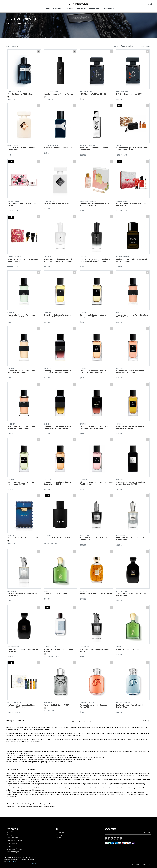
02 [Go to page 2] (73, 721)
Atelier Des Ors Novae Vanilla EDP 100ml (96, 594)
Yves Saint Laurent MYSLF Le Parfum (58, 94)
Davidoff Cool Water (14, 792)
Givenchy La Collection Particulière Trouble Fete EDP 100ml (21, 316)
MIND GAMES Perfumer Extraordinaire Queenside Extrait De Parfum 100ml (59, 260)
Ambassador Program (14, 849)
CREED (46, 591)
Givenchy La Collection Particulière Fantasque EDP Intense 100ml (94, 427)
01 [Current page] (67, 721)
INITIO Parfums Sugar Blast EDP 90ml (131, 94)
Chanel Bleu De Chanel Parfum (17, 779)
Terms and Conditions (14, 841)
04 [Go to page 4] (85, 721)
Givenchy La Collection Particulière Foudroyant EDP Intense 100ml (58, 427)
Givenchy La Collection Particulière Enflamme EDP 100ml (130, 427)
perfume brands (119, 794)
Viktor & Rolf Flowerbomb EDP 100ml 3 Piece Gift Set (22, 204)
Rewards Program (13, 852)
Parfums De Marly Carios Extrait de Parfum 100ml (94, 706)
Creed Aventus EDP (13, 784)
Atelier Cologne (50, 647)
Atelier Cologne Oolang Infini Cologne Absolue (59, 650)
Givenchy (11, 312)
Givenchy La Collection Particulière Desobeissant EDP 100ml (21, 483)
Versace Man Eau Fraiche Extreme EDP (23, 538)
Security (9, 846)
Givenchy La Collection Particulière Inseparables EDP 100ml (130, 372)
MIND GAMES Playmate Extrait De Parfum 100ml (96, 650)
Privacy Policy (12, 843)
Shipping (59, 835)
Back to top (146, 721)
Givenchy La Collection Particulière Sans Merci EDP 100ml (132, 316)
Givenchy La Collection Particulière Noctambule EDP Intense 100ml (58, 372)
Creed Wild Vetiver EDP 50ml (128, 649)
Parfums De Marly (14, 703)
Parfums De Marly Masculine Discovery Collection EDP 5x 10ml (23, 706)
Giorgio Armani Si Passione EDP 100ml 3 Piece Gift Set (132, 204)
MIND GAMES (48, 257)
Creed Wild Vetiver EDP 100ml (55, 594)
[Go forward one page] (90, 721)
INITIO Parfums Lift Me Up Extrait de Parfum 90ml (21, 149)
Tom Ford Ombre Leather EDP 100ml (58, 538)
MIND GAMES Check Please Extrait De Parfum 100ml (22, 594)
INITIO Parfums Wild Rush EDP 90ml (94, 94)
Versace (120, 145)
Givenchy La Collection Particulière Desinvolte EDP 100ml (58, 483)
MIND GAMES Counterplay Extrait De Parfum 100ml (131, 539)
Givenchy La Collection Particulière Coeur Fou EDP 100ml (96, 483)
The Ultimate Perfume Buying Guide (26, 806)
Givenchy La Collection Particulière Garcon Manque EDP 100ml (21, 427)
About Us (10, 832)
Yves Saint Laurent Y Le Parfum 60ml (58, 148)
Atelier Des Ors (86, 591)
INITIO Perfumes (86, 91)
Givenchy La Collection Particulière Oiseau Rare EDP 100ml (21, 372)
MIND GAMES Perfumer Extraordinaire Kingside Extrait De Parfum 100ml (95, 260)
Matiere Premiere (123, 257)
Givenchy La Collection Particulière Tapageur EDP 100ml (94, 316)
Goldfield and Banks (88, 201)
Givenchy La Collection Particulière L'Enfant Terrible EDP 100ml (94, 372)
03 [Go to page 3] (79, 721)
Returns (58, 838)
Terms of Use (146, 865)
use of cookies (11, 862)
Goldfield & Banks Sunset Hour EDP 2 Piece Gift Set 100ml (94, 204)
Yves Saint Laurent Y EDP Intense (21, 94)
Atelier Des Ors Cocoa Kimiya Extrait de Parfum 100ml (23, 650)
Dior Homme (137, 775)
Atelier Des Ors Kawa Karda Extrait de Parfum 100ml (131, 594)
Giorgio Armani (122, 201)
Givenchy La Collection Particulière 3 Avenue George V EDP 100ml (131, 483)
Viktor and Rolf (14, 201)
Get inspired (11, 835)
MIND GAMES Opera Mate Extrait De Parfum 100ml (94, 539)
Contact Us (60, 832)
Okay (34, 864)
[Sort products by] (128, 46)
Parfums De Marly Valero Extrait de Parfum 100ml (130, 706)
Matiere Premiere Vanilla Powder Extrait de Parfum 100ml (132, 260)
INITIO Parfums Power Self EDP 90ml (58, 203)
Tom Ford (48, 535)
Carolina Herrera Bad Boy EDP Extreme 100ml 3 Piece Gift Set (23, 260)
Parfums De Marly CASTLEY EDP (56, 705)
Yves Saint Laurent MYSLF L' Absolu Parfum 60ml (94, 149)
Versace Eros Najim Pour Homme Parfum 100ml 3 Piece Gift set (132, 149)
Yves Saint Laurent (15, 91)
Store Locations (12, 838)
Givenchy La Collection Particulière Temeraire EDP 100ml (58, 316)
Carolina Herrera (14, 257)
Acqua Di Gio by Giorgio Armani (18, 788)
